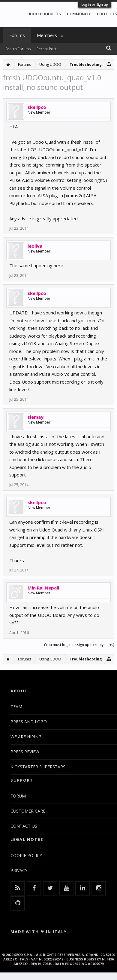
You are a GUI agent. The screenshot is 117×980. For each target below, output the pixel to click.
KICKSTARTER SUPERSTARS (38, 767)
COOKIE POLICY (26, 855)
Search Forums (18, 49)
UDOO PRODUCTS (44, 14)
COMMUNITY (79, 14)
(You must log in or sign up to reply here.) (79, 645)
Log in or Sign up (95, 4)
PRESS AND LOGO (29, 722)
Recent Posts (47, 49)
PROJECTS (107, 14)
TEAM (16, 707)
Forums (17, 35)
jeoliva (35, 246)
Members (47, 35)
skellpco (37, 107)
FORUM (18, 796)
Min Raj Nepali (43, 588)
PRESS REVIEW (25, 752)
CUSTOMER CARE (28, 811)
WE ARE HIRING (26, 737)
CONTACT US (24, 826)
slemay (36, 417)
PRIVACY (19, 870)
